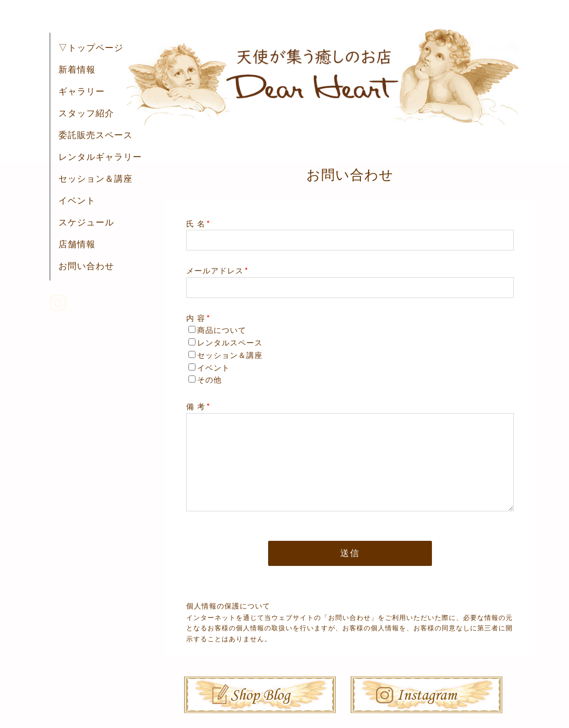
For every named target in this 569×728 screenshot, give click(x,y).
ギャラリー (82, 91)
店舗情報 (77, 244)
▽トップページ (91, 47)
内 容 (198, 318)
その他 (209, 380)
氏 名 (198, 224)
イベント (77, 200)
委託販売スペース (96, 135)
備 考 (198, 407)
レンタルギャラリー (100, 157)
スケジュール (86, 222)
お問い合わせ (86, 266)
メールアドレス (217, 271)
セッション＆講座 (96, 178)
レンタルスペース (230, 343)
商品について (222, 330)
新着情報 (77, 69)
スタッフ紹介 (86, 113)
